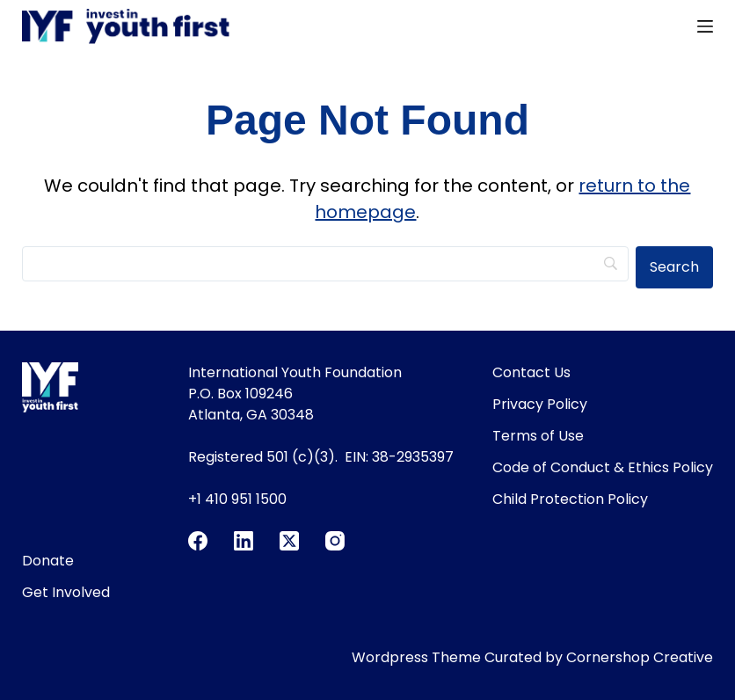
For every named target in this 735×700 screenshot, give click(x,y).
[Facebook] (198, 541)
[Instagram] (335, 541)
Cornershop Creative (640, 657)
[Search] (325, 264)
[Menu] (705, 26)
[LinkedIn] (244, 541)
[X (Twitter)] (289, 541)
